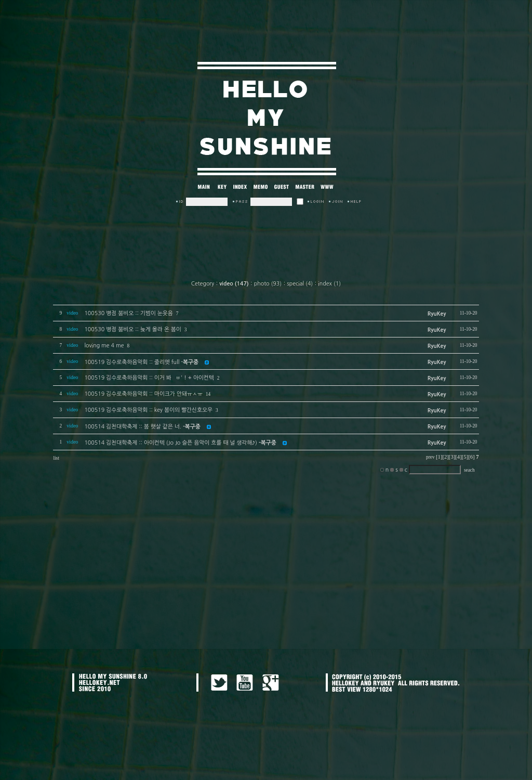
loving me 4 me (104, 346)
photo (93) (268, 284)
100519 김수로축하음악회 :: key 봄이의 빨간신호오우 (148, 410)
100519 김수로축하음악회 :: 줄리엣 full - (141, 362)
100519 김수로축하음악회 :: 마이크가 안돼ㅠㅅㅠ (143, 394)
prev (430, 457)
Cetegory (203, 284)
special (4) (300, 284)
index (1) (329, 284)
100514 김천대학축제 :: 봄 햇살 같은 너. (142, 427)
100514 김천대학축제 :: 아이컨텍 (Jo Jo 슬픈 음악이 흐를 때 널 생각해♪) (180, 443)
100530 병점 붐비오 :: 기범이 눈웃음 (128, 313)
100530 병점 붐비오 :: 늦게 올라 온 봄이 (132, 329)
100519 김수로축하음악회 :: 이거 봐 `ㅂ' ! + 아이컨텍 (149, 378)
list (56, 458)
